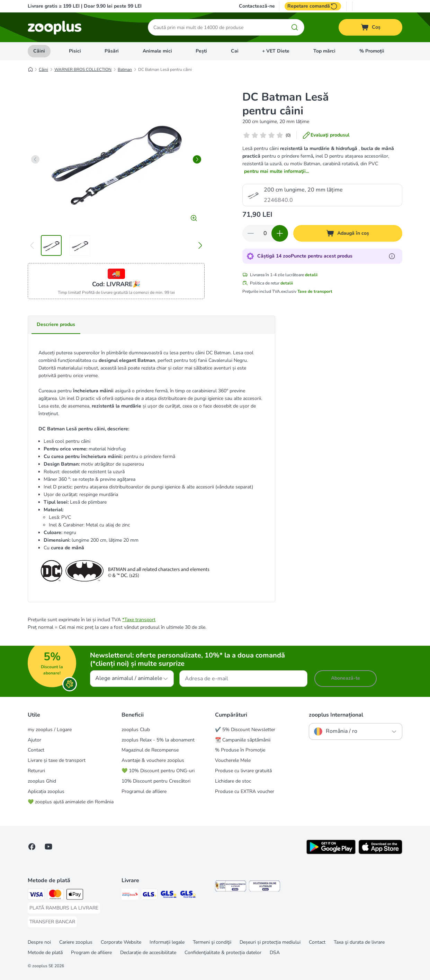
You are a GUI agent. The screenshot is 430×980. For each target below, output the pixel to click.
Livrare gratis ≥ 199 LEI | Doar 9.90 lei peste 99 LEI (85, 6)
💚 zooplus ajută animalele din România (71, 802)
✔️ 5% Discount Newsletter (245, 730)
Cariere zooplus (76, 942)
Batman (125, 69)
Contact (36, 750)
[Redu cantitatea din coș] (251, 233)
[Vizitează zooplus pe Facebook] (32, 847)
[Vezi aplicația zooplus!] (331, 853)
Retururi (36, 771)
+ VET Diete (276, 51)
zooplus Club (136, 730)
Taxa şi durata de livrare (359, 942)
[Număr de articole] (265, 233)
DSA (275, 953)
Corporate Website (121, 942)
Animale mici (157, 51)
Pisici (75, 51)
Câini (39, 51)
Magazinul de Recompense (150, 750)
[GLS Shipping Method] (149, 895)
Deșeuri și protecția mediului (270, 942)
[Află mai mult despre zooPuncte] (392, 256)
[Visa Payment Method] (36, 895)
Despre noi (39, 942)
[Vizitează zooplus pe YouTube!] (48, 847)
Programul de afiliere (144, 791)
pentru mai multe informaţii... (276, 171)
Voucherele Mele (233, 760)
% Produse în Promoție (240, 750)
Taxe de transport (315, 291)
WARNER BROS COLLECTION (83, 69)
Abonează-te (346, 678)
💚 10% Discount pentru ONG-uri (158, 771)
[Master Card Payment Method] (55, 895)
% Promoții (372, 51)
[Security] (231, 887)
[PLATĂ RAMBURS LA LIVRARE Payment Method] (64, 908)
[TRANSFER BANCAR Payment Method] (52, 922)
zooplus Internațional (336, 715)
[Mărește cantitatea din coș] (280, 233)
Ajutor (34, 740)
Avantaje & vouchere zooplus (153, 760)
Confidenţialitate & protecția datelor (223, 953)
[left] (35, 159)
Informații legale (167, 942)
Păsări (112, 51)
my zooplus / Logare (50, 730)
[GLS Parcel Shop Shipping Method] (188, 895)
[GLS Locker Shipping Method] (169, 895)
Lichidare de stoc (233, 781)
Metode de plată (45, 953)
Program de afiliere (91, 953)
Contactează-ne (257, 6)
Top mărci (324, 51)
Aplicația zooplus (46, 791)
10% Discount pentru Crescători (156, 781)
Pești (201, 51)
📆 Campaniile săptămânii (243, 740)
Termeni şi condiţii (212, 942)
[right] (197, 159)
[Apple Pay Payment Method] (75, 895)
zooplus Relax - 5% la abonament (158, 740)
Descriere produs (56, 324)
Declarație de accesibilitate (148, 953)
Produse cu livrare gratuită (243, 771)
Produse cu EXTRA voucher (245, 791)
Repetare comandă (313, 6)
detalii (311, 275)
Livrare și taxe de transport (57, 760)
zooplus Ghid (42, 781)
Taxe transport (140, 620)
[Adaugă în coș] (348, 233)
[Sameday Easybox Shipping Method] (130, 895)
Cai (235, 51)
